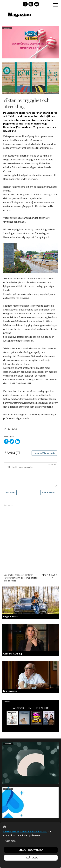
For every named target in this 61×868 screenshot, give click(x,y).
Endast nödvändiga (31, 850)
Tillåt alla (31, 858)
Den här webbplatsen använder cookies (25, 831)
